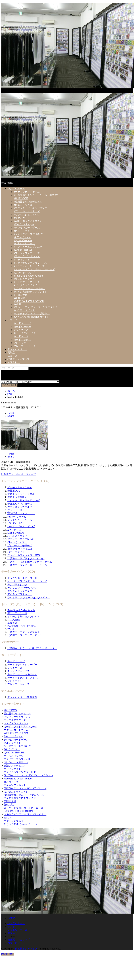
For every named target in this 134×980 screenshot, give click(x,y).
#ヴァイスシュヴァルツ (27, 215)
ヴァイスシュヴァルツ (20, 507)
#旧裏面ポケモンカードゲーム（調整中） (37, 195)
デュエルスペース (17, 349)
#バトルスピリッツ (24, 243)
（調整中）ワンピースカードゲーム (27, 565)
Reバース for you (17, 517)
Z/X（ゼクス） (16, 530)
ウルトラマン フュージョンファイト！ (29, 598)
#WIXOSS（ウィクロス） (28, 221)
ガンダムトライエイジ (20, 591)
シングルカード (16, 189)
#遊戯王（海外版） (24, 205)
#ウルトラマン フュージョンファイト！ (36, 307)
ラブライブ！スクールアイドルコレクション (28, 775)
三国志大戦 (14, 620)
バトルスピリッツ (17, 536)
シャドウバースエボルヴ (21, 526)
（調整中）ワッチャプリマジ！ (25, 635)
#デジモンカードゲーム (27, 228)
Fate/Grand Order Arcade (21, 610)
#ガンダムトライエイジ (27, 285)
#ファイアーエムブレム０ (28, 247)
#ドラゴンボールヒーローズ (29, 266)
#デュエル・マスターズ (27, 211)
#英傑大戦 (19, 298)
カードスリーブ (22, 323)
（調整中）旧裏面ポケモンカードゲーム (30, 562)
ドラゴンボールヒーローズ (22, 578)
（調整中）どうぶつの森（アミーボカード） (32, 648)
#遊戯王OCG (21, 198)
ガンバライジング (17, 585)
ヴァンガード (15, 510)
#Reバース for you (24, 224)
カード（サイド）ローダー (22, 665)
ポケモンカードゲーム (20, 487)
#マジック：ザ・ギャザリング (30, 208)
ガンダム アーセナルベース (23, 588)
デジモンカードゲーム (20, 520)
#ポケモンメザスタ (24, 310)
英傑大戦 (12, 623)
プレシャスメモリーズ (20, 546)
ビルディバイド (16, 523)
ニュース (12, 356)
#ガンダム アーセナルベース (29, 288)
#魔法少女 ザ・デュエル (27, 256)
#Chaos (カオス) (23, 250)
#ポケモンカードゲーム (27, 192)
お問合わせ (14, 362)
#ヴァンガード (22, 218)
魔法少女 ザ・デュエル (20, 549)
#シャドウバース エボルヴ (28, 234)
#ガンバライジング (24, 273)
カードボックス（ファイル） (23, 678)
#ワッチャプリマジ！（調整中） (32, 314)
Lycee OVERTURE (14, 753)
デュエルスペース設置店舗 (22, 697)
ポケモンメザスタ (14, 821)
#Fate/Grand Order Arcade (28, 276)
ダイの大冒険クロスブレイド (23, 617)
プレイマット (21, 343)
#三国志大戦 (20, 295)
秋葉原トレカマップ (19, 359)
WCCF (11, 629)
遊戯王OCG (14, 491)
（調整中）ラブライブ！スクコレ (26, 559)
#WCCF (18, 304)
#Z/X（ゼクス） (22, 237)
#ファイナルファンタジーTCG (30, 263)
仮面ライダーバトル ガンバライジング (25, 788)
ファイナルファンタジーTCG (24, 555)
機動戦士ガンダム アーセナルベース (24, 795)
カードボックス (22, 340)
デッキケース (21, 330)
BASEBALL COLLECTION (22, 626)
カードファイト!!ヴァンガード (20, 727)
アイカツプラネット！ (20, 594)
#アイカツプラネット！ (27, 282)
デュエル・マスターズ (20, 504)
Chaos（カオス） (17, 542)
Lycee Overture (16, 533)
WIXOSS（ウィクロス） (21, 513)
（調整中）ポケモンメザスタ (23, 632)
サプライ (12, 320)
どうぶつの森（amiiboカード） (21, 824)
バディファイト (16, 552)
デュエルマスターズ (15, 720)
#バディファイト (23, 260)
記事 (10, 394)
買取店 (11, 353)
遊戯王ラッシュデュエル (21, 494)
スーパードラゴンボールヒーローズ (27, 581)
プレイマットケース (25, 346)
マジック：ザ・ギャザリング (23, 500)
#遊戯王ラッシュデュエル (28, 202)
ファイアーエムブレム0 (20, 539)
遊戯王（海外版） (17, 497)
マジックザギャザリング (17, 717)
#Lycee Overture (23, 240)
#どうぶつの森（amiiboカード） (31, 317)
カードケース (21, 336)
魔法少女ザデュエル (15, 766)
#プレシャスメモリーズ (27, 253)
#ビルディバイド (23, 231)
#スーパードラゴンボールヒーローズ (34, 269)
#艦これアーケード (24, 279)
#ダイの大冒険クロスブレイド (30, 292)
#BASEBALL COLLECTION (29, 301)
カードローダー (22, 327)
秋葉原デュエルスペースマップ (19, 474)
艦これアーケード (17, 613)
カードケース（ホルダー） (22, 674)
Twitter (11, 918)
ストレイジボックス (25, 333)
